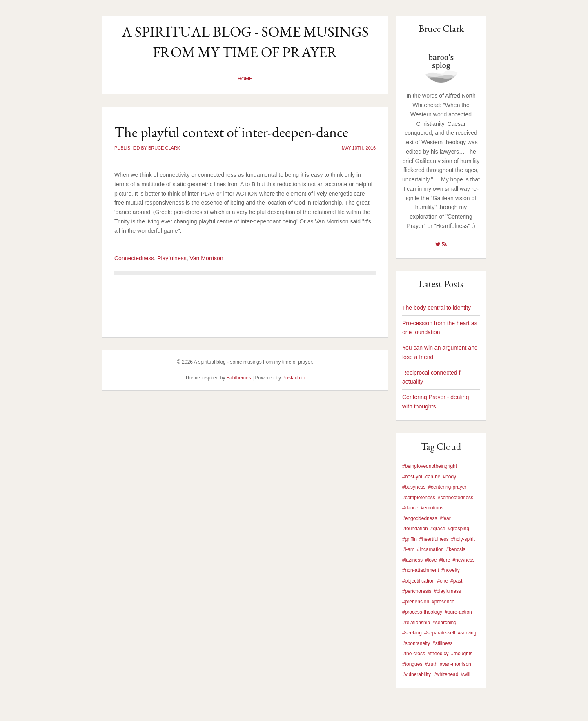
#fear (445, 518)
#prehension (416, 602)
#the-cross (414, 654)
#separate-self (440, 633)
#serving (467, 633)
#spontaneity (416, 643)
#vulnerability (416, 674)
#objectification (418, 581)
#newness (463, 560)
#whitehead (446, 674)
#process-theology (422, 612)
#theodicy (438, 654)
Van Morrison (206, 258)
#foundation (415, 529)
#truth (431, 664)
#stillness (442, 643)
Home (245, 79)
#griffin (410, 539)
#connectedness (455, 498)
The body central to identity (437, 308)
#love (431, 560)
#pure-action (458, 612)
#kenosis (455, 549)
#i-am (408, 549)
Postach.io (294, 378)
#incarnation (430, 549)
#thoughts (462, 654)
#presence (443, 602)
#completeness (419, 498)
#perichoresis (417, 591)
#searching (444, 623)
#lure (445, 560)
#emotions (432, 508)
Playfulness (172, 258)
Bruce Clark (441, 28)
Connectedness (134, 258)
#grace (438, 529)
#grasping (458, 529)
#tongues (412, 664)
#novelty (451, 570)
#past (456, 581)
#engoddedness (420, 518)
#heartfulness (434, 539)
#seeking (412, 633)
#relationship (416, 623)
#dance (410, 508)
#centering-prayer (447, 487)
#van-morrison (455, 664)
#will (465, 674)
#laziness (412, 560)
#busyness (414, 487)
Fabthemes (239, 378)
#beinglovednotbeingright (430, 466)
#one (442, 581)
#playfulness (447, 591)
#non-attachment (421, 570)
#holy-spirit (463, 539)
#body (449, 477)
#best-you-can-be (421, 477)
